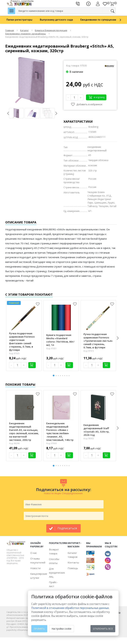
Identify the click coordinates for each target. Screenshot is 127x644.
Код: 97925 (14, 353)
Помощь (73, 568)
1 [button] (54, 375)
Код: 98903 (89, 438)
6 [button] (65, 376)
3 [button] (59, 376)
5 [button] (63, 376)
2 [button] (57, 376)
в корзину (97, 97)
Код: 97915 (89, 351)
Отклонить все (103, 629)
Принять (39, 629)
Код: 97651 (52, 348)
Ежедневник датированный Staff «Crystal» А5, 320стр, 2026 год (96, 430)
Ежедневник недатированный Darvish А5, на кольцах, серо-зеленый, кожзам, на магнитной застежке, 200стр (24, 432)
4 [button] (61, 376)
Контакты (73, 562)
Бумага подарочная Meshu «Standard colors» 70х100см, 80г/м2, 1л (60, 340)
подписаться (67, 528)
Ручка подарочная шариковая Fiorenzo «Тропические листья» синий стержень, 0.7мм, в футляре (98, 341)
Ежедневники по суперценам (98, 20)
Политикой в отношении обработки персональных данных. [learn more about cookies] (70, 608)
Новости (35, 568)
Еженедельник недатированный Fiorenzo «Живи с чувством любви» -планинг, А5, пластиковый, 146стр (60, 432)
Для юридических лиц (57, 573)
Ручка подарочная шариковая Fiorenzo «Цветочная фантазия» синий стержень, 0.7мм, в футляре (22, 342)
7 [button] (67, 376)
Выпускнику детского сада (56, 20)
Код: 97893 (52, 443)
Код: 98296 (14, 443)
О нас (34, 553)
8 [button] (70, 376)
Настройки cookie (62, 629)
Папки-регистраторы (19, 20)
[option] (23, 20)
